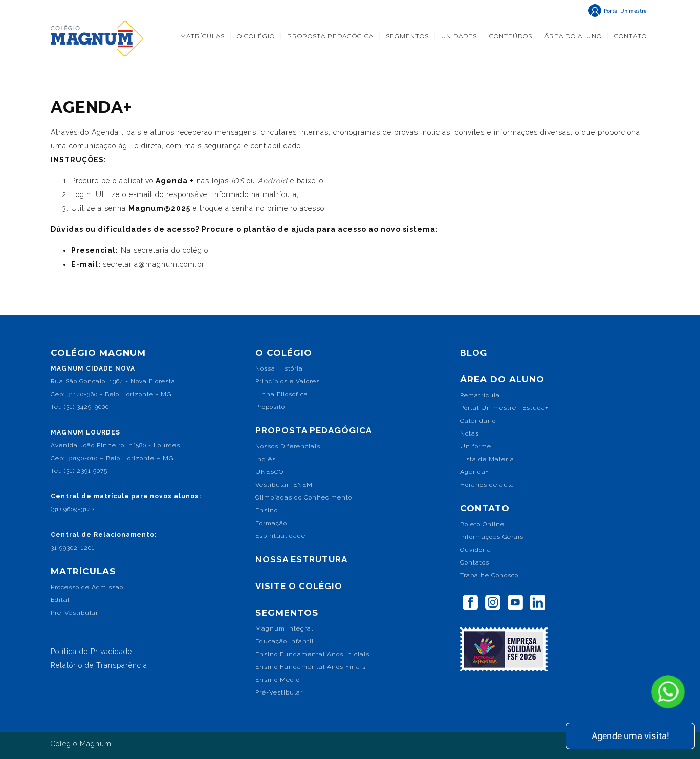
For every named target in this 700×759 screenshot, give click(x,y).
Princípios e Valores (288, 381)
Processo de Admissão (87, 587)
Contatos (475, 562)
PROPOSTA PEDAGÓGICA (330, 36)
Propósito (270, 407)
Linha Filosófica (282, 394)
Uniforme (476, 446)
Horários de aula (487, 485)
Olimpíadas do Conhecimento (304, 497)
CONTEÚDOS (511, 36)
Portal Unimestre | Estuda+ (504, 408)
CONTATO (630, 36)
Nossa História (279, 368)
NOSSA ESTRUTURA (301, 559)
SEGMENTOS (407, 36)
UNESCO (269, 472)
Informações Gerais (492, 537)
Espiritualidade (280, 536)
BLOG (474, 353)
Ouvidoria (476, 550)
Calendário (478, 421)
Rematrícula (480, 395)
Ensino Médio (278, 680)
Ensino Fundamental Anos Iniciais (312, 654)
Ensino (267, 510)
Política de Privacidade (91, 652)
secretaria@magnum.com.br (154, 264)
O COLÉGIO (256, 36)
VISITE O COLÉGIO (299, 586)
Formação (271, 523)
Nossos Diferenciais (288, 446)
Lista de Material (488, 459)
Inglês (266, 459)
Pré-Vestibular (74, 613)
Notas (469, 433)
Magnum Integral (284, 628)
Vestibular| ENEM (284, 485)
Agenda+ (474, 472)
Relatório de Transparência (99, 665)
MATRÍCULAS (202, 36)
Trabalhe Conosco (489, 575)
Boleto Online (482, 524)
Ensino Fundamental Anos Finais (311, 667)
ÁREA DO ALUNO (573, 36)
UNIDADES (459, 36)
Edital (60, 600)
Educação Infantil (285, 641)
